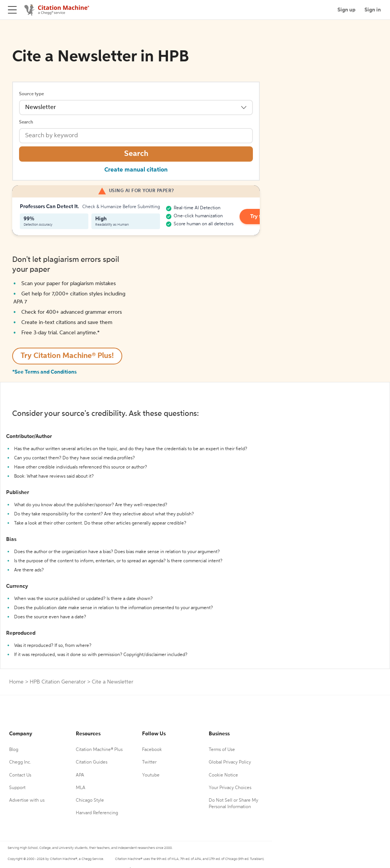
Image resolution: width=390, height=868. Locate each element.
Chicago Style (90, 801)
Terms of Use (222, 750)
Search (26, 122)
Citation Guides (92, 762)
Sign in (373, 10)
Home (16, 682)
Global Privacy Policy (230, 762)
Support (17, 788)
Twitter (149, 762)
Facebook (152, 750)
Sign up (346, 10)
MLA (81, 788)
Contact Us (20, 775)
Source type (31, 94)
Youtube (151, 775)
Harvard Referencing (97, 813)
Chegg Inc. (20, 762)
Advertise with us (27, 801)
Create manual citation (136, 170)
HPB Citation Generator (58, 682)
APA (80, 775)
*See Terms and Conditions (44, 372)
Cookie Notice (223, 775)
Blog (14, 750)
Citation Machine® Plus (99, 750)
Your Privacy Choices (230, 788)
